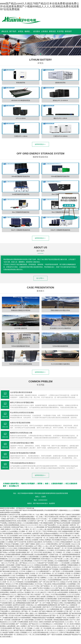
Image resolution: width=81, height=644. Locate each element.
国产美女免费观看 (35, 567)
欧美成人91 (56, 567)
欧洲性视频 (67, 536)
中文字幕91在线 (57, 607)
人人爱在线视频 (39, 527)
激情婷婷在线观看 (9, 550)
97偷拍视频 (15, 544)
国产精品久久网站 (57, 603)
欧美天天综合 (34, 622)
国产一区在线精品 (22, 624)
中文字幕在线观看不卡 (13, 569)
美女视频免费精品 (70, 603)
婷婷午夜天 (47, 607)
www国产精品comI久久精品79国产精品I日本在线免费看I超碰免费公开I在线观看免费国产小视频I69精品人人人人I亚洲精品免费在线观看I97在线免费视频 (40, 6)
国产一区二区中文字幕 (35, 552)
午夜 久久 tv (29, 527)
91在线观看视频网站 (31, 582)
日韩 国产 (66, 580)
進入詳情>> (40, 278)
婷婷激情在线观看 (28, 554)
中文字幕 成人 (17, 529)
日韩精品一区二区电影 (64, 552)
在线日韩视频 (29, 620)
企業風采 (45, 31)
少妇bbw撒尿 (10, 565)
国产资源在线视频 (22, 550)
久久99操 (75, 552)
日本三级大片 (69, 576)
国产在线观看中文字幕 (61, 611)
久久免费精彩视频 (53, 609)
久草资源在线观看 (68, 571)
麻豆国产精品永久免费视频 (23, 630)
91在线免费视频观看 (55, 580)
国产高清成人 (64, 538)
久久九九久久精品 (11, 548)
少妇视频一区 (74, 561)
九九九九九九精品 (15, 559)
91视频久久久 (31, 571)
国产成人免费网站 (41, 578)
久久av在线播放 (13, 531)
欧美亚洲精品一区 (49, 552)
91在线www (45, 615)
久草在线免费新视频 (73, 630)
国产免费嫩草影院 (35, 559)
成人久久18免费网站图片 (72, 628)
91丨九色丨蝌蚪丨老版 (40, 515)
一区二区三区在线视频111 (37, 550)
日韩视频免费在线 (7, 590)
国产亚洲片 (57, 571)
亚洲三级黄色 (47, 567)
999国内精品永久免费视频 (58, 565)
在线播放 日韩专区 (13, 607)
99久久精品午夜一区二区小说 (43, 630)
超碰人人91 (34, 613)
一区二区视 (39, 517)
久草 (78, 618)
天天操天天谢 (36, 536)
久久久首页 (69, 622)
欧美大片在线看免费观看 (23, 618)
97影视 (68, 573)
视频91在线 (65, 527)
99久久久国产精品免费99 (48, 525)
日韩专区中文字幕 (14, 515)
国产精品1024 (34, 624)
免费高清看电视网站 (56, 576)
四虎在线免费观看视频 (12, 525)
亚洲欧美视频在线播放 (26, 584)
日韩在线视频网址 (54, 521)
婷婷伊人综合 (63, 586)
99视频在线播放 (73, 565)
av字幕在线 (75, 550)
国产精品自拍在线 (58, 622)
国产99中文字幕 (33, 626)
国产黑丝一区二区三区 (57, 615)
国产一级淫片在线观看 (55, 635)
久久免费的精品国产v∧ (44, 571)
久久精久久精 (7, 599)
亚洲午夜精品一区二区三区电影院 (53, 573)
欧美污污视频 (74, 533)
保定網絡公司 (14, 486)
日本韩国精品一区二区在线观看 (26, 576)
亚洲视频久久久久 (26, 632)
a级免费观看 (11, 626)
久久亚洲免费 (32, 601)
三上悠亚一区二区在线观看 (43, 628)
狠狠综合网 (65, 590)
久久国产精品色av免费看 (21, 573)
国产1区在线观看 (65, 544)
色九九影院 (8, 573)
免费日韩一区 (74, 525)
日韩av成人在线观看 (31, 540)
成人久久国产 (18, 590)
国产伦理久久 (12, 519)
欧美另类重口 (7, 637)
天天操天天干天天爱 (40, 561)
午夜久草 (51, 592)
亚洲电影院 (17, 538)
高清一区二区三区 (35, 531)
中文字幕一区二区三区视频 (9, 517)
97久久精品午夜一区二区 (40, 538)
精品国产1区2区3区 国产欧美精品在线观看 (62, 529)
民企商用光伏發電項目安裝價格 (22, 413)
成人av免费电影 (72, 517)
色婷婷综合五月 (56, 601)
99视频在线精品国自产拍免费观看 (43, 618)
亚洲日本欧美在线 (64, 599)
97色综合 (7, 544)
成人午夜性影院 (5, 527)
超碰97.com (25, 607)
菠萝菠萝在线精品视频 (26, 517)
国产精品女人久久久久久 (28, 563)
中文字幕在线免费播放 (59, 594)
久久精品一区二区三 (30, 529)
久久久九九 (71, 594)
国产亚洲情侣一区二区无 (49, 586)
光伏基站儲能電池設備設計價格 (22, 443)
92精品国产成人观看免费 (17, 578)
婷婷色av (62, 517)
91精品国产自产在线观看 (46, 563)
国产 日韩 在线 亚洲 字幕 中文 (49, 582)
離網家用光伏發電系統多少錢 (21, 433)
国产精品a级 (8, 557)
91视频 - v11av (27, 588)
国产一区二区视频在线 (46, 548)
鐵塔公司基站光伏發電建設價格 (22, 402)
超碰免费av (4, 515)
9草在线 (38, 615)
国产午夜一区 (42, 521)
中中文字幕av (64, 533)
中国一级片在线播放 (20, 599)
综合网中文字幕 (27, 515)
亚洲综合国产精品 (18, 527)
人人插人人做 (42, 529)
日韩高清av (30, 605)
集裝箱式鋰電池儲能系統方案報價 (23, 453)
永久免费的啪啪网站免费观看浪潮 (46, 605)
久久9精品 (51, 550)
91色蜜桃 (25, 559)
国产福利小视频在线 (46, 611)
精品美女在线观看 (69, 607)
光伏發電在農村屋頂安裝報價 (21, 392)
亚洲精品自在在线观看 (74, 588)
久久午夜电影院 (18, 582)
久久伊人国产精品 (6, 540)
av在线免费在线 (66, 567)
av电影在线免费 (75, 527)
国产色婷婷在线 (63, 578)
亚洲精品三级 (29, 592)
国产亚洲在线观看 (10, 580)
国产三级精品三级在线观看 (71, 515)
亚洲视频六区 (51, 597)
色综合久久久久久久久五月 (29, 525)
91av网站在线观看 (28, 615)
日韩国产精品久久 (72, 615)
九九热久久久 (54, 632)
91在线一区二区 (36, 573)
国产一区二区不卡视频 (43, 603)
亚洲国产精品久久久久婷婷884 (25, 597)
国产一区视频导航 (66, 609)
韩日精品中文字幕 (66, 540)
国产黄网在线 (67, 557)
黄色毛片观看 (22, 601)
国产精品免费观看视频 (53, 527)
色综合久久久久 (43, 576)
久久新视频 (9, 542)
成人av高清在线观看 (61, 592)
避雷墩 (40, 484)
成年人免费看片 (22, 626)
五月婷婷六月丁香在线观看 (44, 620)
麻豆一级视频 (26, 538)
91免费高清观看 (23, 622)
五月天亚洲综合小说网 (63, 550)
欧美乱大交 (18, 533)
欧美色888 (12, 613)
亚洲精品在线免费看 (41, 565)
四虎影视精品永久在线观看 (12, 588)
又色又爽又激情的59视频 (36, 599)
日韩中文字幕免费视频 (67, 632)
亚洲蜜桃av (30, 578)
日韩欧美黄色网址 (52, 544)
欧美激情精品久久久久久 (48, 626)
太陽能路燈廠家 (57, 484)
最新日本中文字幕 (24, 594)
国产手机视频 (54, 569)
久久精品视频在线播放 (31, 523)
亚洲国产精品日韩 (55, 515)
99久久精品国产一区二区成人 (40, 594)
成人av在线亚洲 (58, 628)
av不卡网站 (38, 546)
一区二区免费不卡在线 (55, 519)
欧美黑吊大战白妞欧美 (35, 542)
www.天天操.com (24, 536)
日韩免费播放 (68, 519)
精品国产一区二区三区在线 (64, 548)
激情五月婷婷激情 (45, 622)
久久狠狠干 (11, 597)
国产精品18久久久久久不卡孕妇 (29, 586)
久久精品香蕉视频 (33, 557)
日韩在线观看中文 (40, 609)
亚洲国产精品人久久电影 (20, 567)
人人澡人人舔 (12, 601)
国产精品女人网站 (23, 613)
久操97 (22, 544)
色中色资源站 (48, 542)
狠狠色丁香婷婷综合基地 (70, 601)
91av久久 (75, 544)
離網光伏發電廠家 (28, 484)
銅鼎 (47, 484)
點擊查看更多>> (40, 144)
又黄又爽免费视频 (26, 561)
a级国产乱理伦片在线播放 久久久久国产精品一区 (49, 588)
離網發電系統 (29, 31)
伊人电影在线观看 (36, 607)
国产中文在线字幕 (20, 542)
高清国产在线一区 (55, 554)
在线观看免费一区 (18, 620)
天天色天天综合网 (15, 615)
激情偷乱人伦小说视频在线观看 (58, 561)
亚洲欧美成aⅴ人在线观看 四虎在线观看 (35, 569)
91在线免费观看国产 (42, 554)
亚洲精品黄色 (74, 592)
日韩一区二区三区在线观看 (9, 536)
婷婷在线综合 (16, 611)
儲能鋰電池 (14, 484)
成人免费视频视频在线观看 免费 (24, 603)
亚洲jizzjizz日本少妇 (64, 626)
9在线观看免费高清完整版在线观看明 (21, 609)
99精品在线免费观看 (59, 584)
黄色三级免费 (41, 597)
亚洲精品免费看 (18, 540)
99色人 (45, 580)
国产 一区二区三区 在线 (25, 580)
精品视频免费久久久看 (8, 576)
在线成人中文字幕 (66, 582)
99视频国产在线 (61, 618)
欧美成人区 (73, 590)
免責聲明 (52, 503)
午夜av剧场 (47, 584)
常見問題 (60, 31)
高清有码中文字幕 (43, 601)
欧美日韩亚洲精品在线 (41, 632)
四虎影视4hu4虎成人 (16, 523)
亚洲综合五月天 (22, 635)
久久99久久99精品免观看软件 (63, 542)
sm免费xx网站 (74, 538)
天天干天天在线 (41, 519)
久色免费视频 (71, 584)
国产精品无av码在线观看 (62, 523)
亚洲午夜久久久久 (7, 630)
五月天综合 (39, 584)
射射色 (76, 582)
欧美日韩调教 (22, 521)
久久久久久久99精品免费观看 (58, 613)
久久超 (74, 536)
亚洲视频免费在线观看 (12, 561)
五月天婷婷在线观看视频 (65, 597)
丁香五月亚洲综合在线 (51, 517)
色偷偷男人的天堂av (17, 592)
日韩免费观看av (65, 569)
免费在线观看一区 (10, 635)
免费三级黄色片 (6, 529)
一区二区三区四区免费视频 (37, 635)
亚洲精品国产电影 (56, 557)
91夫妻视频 (71, 618)
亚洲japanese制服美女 (51, 533)
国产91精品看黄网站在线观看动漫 (64, 546)
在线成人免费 (54, 538)
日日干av (73, 620)
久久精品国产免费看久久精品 (10, 632)
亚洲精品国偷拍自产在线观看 (28, 548)
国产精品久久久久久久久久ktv (34, 590)
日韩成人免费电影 (45, 540)
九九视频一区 (23, 531)
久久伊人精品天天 (41, 592)
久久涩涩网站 (75, 573)
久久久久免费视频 (20, 557)
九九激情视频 (44, 557)
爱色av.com (38, 580)
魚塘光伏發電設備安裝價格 (20, 423)
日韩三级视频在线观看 (65, 531)
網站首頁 (5, 31)
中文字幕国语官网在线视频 (26, 519)
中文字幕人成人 (14, 563)
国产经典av (4, 552)
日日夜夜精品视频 (51, 599)
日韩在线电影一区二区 (62, 624)
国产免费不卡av (63, 605)
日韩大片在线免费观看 (52, 590)
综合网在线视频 (21, 552)
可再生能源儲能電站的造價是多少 (23, 463)
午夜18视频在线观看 (46, 523)
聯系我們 (68, 31)
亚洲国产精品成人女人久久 (25, 565)
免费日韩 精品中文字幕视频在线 (52, 536)
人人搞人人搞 (52, 578)
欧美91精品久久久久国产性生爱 (52, 559)
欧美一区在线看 (5, 620)
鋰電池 (21, 31)
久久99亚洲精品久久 (46, 624)
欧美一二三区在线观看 (62, 563)
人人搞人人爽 (48, 546)
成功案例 (36, 31)
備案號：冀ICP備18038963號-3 (38, 503)
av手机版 (12, 552)
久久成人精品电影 (63, 525)
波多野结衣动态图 (19, 605)
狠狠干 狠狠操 (30, 544)
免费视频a (64, 521)
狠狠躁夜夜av (43, 613)
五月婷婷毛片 (32, 521)
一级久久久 (4, 563)
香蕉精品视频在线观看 (61, 620)
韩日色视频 (56, 540)
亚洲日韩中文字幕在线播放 (24, 546)
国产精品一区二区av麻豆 (30, 611)
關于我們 (13, 31)
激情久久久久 (41, 544)
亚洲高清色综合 (12, 586)
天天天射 (22, 571)
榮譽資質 (52, 31)
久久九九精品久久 (59, 630)
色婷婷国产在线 (38, 533)
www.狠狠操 (27, 533)
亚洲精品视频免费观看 (13, 554)
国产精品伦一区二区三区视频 (23, 628)
